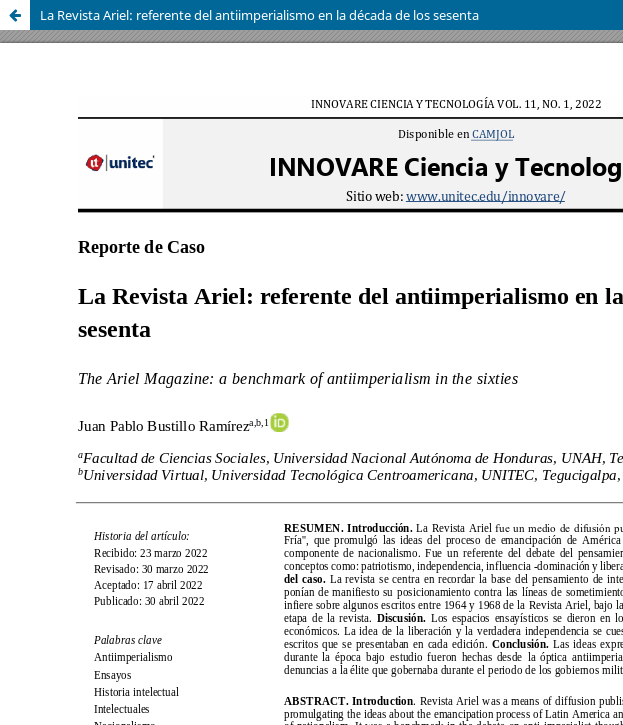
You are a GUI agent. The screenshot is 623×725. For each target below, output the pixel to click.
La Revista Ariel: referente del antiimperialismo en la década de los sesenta (259, 15)
